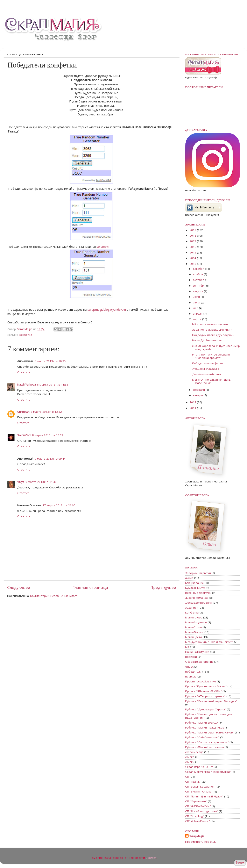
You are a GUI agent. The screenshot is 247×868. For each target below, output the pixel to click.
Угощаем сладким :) (206, 369)
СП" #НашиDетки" (197, 821)
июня (197, 302)
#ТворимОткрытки (198, 573)
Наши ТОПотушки (197, 652)
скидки (190, 762)
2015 (193, 252)
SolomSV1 (24, 435)
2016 (193, 247)
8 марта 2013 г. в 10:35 (50, 361)
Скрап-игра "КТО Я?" (199, 767)
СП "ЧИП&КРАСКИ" (198, 806)
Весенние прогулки (198, 593)
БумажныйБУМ (195, 588)
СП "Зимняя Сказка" (199, 791)
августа (198, 291)
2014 (193, 258)
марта (197, 319)
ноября (198, 274)
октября (199, 280)
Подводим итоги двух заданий (213, 335)
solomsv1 (103, 246)
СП (187, 777)
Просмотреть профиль (201, 842)
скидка (190, 757)
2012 (193, 402)
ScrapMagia (197, 836)
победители (193, 672)
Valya (21, 482)
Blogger (151, 858)
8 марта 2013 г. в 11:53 (53, 385)
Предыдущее (163, 587)
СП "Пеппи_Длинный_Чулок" (204, 796)
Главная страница (90, 587)
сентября (200, 286)
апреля (198, 314)
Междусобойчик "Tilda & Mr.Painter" (209, 642)
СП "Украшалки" (196, 801)
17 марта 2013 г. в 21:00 (59, 505)
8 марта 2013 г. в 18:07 (48, 435)
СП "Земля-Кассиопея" (200, 787)
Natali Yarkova (27, 385)
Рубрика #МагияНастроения (204, 747)
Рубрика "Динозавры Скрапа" (206, 709)
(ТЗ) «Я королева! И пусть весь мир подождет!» (216, 347)
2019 (193, 230)
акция (189, 578)
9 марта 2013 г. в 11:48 (41, 482)
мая (196, 308)
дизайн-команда (196, 598)
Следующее (19, 587)
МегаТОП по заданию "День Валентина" (211, 381)
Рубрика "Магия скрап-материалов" (210, 732)
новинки (191, 657)
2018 (193, 236)
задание (191, 608)
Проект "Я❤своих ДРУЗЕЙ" (203, 691)
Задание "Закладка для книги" (213, 330)
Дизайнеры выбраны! (207, 374)
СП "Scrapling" (195, 816)
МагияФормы (194, 632)
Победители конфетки (208, 363)
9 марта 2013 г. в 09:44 (50, 459)
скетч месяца (194, 752)
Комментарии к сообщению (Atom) (54, 596)
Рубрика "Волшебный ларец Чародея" (211, 701)
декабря (199, 269)
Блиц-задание (195, 583)
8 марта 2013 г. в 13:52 (46, 412)
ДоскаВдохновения (199, 603)
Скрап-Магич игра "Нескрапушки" (208, 772)
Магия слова (194, 617)
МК (187, 647)
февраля (199, 390)
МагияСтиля (193, 627)
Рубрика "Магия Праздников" (205, 727)
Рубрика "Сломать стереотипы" (207, 742)
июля (197, 297)
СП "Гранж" (193, 782)
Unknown (23, 412)
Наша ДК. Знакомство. (207, 340)
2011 (193, 408)
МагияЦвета (194, 637)
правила (191, 676)
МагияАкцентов (196, 622)
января (198, 395)
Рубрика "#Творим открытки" (205, 696)
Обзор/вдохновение (199, 662)
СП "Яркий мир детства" (202, 811)
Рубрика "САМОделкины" (202, 737)
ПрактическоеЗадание (201, 681)
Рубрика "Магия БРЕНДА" (202, 723)
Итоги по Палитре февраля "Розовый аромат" (211, 356)
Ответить (24, 372)
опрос (189, 667)
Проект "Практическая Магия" (206, 686)
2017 (193, 241)
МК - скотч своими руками (210, 324)
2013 (193, 264)
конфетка (25, 335)
